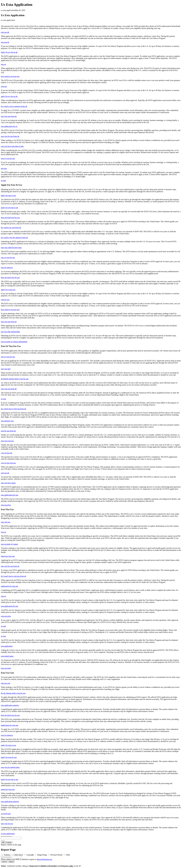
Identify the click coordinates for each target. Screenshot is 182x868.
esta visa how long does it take (12, 146)
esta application (7, 646)
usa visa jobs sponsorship (10, 332)
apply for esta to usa (8, 195)
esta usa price (6, 505)
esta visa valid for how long (11, 248)
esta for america (7, 268)
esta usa (4, 86)
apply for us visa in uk (9, 52)
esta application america (10, 705)
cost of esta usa (7, 453)
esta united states (7, 656)
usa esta (4, 168)
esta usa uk (5, 32)
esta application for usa (10, 495)
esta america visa (7, 421)
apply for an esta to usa (10, 208)
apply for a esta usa (8, 290)
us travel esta (6, 814)
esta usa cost (6, 683)
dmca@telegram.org (44, 859)
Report (11, 862)
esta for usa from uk (8, 431)
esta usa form (6, 668)
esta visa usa (6, 522)
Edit (3, 842)
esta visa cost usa (7, 441)
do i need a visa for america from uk (14, 238)
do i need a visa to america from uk (14, 106)
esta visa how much (8, 483)
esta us (3, 64)
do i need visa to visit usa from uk (14, 409)
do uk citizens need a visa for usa (13, 693)
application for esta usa (10, 586)
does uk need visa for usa (10, 218)
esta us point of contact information (14, 342)
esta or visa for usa (8, 158)
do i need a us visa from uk (11, 228)
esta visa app (6, 369)
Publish (9, 842)
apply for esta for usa (9, 757)
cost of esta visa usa (8, 463)
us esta (3, 180)
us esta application (8, 10)
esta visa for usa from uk (10, 136)
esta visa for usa (7, 824)
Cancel (4, 862)
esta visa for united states (10, 767)
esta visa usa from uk (9, 116)
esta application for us (9, 126)
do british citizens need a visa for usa (15, 379)
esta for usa (5, 300)
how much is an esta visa (10, 76)
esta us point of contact (10, 544)
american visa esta (8, 556)
